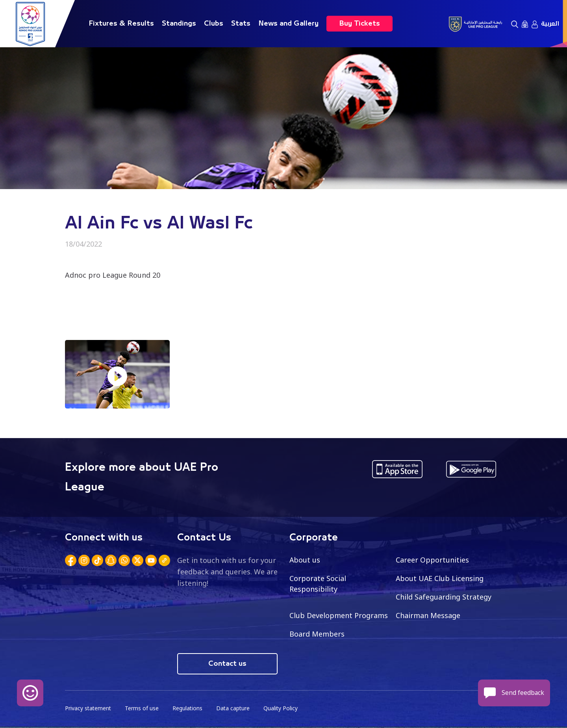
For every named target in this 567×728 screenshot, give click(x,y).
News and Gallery (288, 24)
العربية (550, 24)
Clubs (214, 24)
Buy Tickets (359, 24)
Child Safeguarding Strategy (444, 597)
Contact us (227, 664)
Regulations (189, 708)
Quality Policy (283, 708)
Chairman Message (428, 615)
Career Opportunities (432, 560)
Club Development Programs (339, 615)
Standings (179, 24)
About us (305, 560)
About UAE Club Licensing (440, 578)
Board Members (317, 634)
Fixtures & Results (121, 24)
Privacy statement (89, 708)
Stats (241, 24)
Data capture (235, 708)
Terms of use (143, 708)
